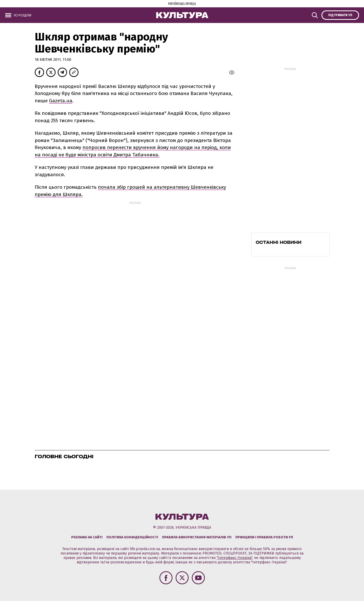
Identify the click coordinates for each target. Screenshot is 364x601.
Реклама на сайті (87, 537)
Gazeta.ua (61, 101)
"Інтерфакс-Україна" (235, 558)
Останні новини (279, 242)
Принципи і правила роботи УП (264, 537)
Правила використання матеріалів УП (197, 537)
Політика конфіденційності (132, 537)
